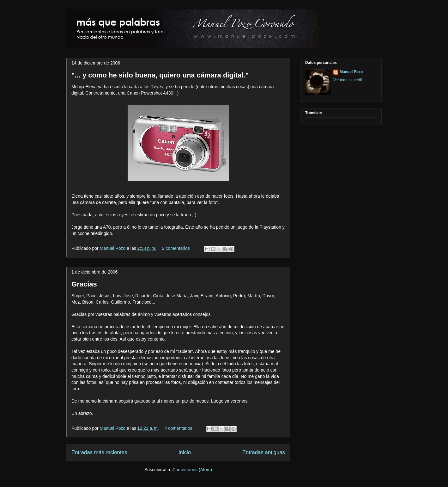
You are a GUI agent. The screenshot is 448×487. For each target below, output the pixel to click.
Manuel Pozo (113, 248)
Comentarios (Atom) (192, 470)
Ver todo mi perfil (348, 80)
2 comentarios (176, 248)
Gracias (84, 284)
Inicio (185, 452)
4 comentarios (179, 428)
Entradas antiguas (264, 452)
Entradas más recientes (99, 452)
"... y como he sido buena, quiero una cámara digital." (160, 75)
